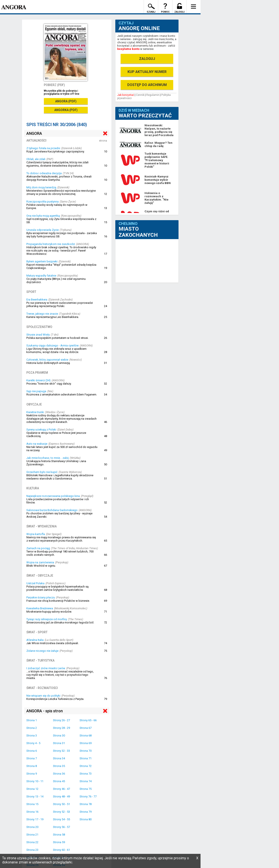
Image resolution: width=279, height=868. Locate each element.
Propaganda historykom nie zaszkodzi (51, 244)
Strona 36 (59, 774)
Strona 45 (59, 781)
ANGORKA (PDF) (66, 110)
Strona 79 (86, 812)
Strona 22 (32, 842)
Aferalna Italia (35, 640)
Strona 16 (32, 812)
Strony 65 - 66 (88, 720)
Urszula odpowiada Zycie (43, 230)
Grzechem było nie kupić (42, 472)
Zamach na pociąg (38, 548)
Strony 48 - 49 (61, 796)
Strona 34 (59, 758)
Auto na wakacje (37, 444)
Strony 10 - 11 (35, 781)
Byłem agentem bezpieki (42, 261)
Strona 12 (32, 789)
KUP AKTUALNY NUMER (147, 72)
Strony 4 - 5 (33, 743)
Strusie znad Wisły (38, 335)
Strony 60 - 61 (61, 850)
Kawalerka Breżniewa (40, 608)
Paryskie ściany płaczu (41, 597)
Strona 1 (32, 720)
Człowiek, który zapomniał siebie (47, 360)
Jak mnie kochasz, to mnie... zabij (48, 458)
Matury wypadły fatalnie (41, 276)
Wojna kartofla (36, 534)
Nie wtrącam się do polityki (43, 696)
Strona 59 (59, 842)
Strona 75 (86, 789)
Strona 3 (32, 735)
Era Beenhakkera (37, 300)
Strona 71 (86, 758)
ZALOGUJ (147, 59)
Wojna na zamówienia (40, 562)
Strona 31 (59, 743)
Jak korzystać (126, 95)
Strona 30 (59, 735)
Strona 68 (86, 735)
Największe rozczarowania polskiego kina (53, 496)
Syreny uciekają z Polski (41, 430)
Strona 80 (86, 819)
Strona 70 (86, 751)
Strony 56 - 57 (61, 827)
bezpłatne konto (128, 49)
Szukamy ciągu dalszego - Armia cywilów (53, 345)
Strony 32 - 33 (61, 751)
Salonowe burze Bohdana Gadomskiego (52, 510)
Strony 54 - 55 (61, 819)
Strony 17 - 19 (35, 819)
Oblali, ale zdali (36, 159)
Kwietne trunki (35, 412)
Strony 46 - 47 (61, 789)
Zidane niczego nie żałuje (42, 651)
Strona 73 (86, 774)
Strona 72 (86, 766)
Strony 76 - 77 (88, 796)
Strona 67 (86, 728)
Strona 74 (86, 781)
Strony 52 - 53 (61, 812)
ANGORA (34, 133)
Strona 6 (32, 751)
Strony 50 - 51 (61, 804)
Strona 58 (59, 835)
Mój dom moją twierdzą (41, 187)
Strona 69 (86, 743)
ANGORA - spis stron (45, 711)
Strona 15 (32, 804)
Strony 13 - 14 (35, 796)
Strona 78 (86, 804)
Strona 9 (32, 774)
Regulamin (153, 95)
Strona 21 (32, 835)
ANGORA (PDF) (66, 101)
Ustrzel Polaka (35, 583)
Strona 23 (32, 850)
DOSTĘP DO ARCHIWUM (147, 85)
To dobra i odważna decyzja (44, 173)
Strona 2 (32, 728)
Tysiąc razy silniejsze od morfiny (47, 619)
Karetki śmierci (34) (38, 380)
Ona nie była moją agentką (43, 216)
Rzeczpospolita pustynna (43, 202)
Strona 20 (32, 827)
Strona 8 (32, 766)
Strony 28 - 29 (61, 728)
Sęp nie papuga (36, 391)
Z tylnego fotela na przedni (43, 148)
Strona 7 (32, 758)
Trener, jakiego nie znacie (42, 314)
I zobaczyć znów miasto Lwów (46, 668)
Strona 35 (59, 766)
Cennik (140, 95)
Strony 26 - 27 (61, 720)
